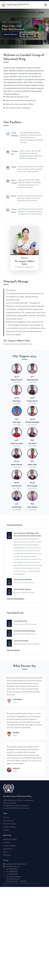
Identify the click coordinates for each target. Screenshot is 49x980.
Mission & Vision (8, 821)
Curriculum (7, 843)
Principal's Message (9, 824)
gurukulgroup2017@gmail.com (16, 864)
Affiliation (6, 830)
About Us (6, 817)
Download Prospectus (29, 34)
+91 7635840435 (12, 872)
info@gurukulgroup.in (13, 867)
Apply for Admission (10, 34)
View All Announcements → (16, 604)
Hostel (5, 852)
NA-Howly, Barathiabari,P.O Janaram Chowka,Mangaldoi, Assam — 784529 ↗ (16, 879)
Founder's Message (9, 827)
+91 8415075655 (12, 869)
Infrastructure (7, 849)
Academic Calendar (9, 846)
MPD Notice (7, 855)
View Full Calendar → (14, 655)
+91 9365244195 (12, 874)
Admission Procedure (10, 839)
